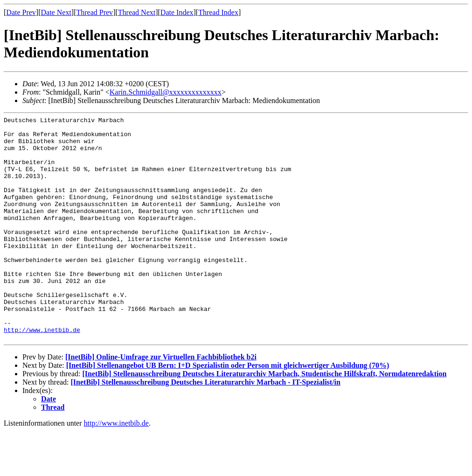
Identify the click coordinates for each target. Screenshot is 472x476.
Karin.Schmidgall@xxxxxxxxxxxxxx (166, 92)
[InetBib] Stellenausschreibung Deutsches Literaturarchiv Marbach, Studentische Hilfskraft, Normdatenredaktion (264, 418)
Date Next (56, 12)
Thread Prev (94, 12)
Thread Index (218, 12)
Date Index (177, 12)
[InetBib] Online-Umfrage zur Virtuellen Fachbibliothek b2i (161, 402)
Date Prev (21, 12)
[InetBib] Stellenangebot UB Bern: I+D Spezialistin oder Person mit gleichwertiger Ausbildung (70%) (228, 410)
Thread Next (137, 12)
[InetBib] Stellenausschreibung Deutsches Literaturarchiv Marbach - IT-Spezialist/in (206, 427)
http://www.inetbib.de (42, 373)
